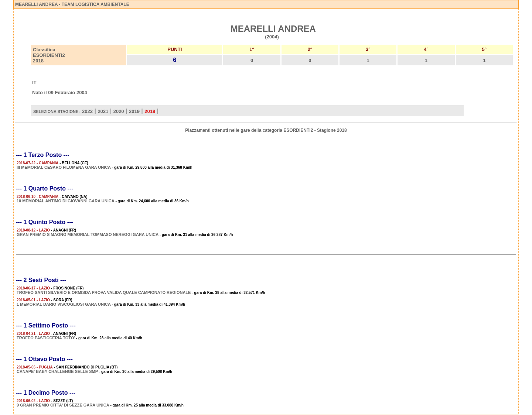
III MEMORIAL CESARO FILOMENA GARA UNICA (64, 167)
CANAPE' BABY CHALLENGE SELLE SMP (57, 371)
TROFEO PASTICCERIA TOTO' (46, 338)
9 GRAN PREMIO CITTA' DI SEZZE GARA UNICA (63, 405)
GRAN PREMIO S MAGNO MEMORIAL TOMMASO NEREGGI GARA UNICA (88, 234)
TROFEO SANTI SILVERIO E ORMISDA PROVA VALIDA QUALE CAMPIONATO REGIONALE (104, 292)
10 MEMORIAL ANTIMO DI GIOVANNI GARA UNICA (66, 201)
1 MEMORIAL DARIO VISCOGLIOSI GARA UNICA (64, 304)
